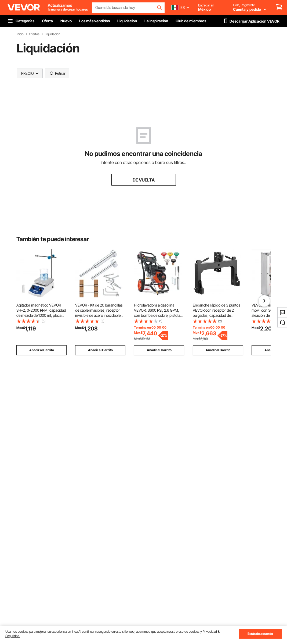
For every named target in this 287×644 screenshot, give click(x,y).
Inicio (20, 34)
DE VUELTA (144, 180)
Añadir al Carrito (42, 350)
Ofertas (34, 34)
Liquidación (52, 34)
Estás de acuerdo (260, 634)
